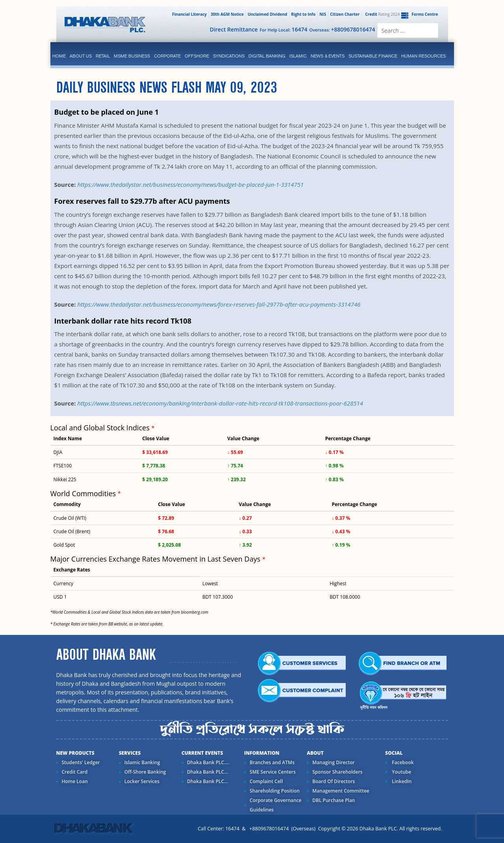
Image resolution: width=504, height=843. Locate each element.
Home (59, 56)
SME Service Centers (273, 772)
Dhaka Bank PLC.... (208, 762)
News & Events (328, 56)
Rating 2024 (382, 14)
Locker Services (142, 781)
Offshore (197, 56)
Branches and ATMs (272, 762)
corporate (167, 56)
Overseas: (342, 29)
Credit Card (75, 772)
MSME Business (132, 56)
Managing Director (333, 762)
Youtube (401, 772)
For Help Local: (283, 29)
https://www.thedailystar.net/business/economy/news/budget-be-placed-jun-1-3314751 (190, 184)
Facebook (402, 762)
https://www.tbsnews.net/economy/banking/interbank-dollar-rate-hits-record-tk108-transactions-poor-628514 (220, 403)
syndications (229, 56)
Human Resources (423, 56)
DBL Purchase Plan (334, 800)
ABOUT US (81, 56)
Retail (103, 56)
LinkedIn (401, 781)
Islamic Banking (142, 762)
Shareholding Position (275, 791)
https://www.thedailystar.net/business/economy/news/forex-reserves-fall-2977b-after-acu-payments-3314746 (219, 304)
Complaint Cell (266, 781)
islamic (298, 56)
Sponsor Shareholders (337, 772)
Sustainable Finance (373, 56)
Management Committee (341, 791)
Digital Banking (267, 56)
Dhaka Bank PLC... (208, 772)
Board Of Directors (334, 781)
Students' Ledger (81, 762)
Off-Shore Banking (145, 772)
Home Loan (75, 781)
